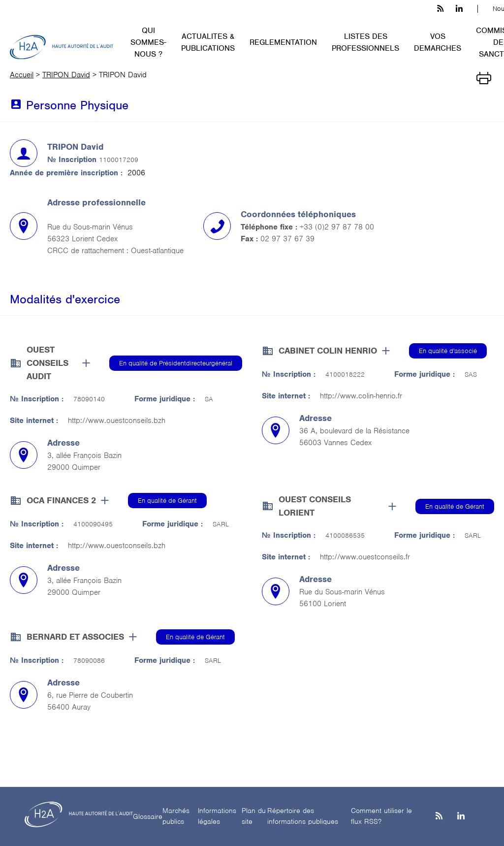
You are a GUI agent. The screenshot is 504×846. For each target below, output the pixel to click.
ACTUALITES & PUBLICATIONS (208, 42)
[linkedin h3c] (459, 9)
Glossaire (148, 816)
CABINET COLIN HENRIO (328, 351)
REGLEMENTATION (283, 42)
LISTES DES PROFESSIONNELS (365, 42)
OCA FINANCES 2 (61, 500)
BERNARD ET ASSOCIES (75, 637)
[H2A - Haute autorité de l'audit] (62, 47)
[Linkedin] (461, 817)
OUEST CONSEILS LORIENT (315, 506)
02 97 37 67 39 (287, 239)
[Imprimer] (484, 77)
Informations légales (217, 816)
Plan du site (254, 816)
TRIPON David (66, 75)
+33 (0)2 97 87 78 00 (337, 227)
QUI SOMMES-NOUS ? (148, 42)
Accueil (22, 75)
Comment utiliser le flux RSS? (381, 816)
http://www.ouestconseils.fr (365, 557)
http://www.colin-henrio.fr (361, 396)
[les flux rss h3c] (440, 9)
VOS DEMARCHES (438, 42)
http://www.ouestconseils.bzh (117, 421)
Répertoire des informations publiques (303, 816)
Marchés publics (176, 816)
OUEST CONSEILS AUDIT (47, 363)
